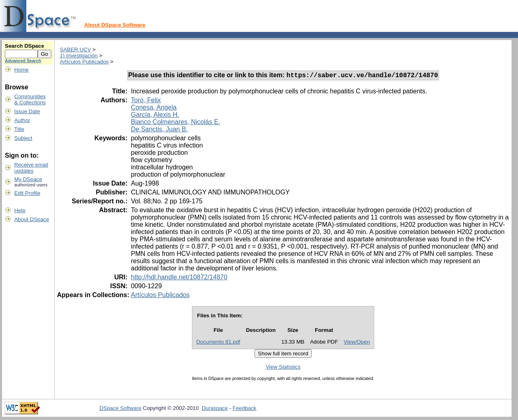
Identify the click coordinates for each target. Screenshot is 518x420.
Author (22, 120)
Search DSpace (24, 46)
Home (21, 70)
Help (20, 210)
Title (19, 129)
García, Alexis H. (155, 116)
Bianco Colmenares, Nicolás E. (175, 123)
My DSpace (28, 179)
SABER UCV (75, 50)
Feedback (245, 409)
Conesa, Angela (154, 109)
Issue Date (27, 111)
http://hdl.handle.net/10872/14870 (179, 278)
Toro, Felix (146, 101)
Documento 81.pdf (218, 343)
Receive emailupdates (31, 168)
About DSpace (32, 219)
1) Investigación (79, 56)
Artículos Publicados (84, 62)
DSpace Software (121, 409)
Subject (23, 138)
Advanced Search (23, 61)
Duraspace (214, 409)
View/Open (357, 343)
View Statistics (283, 368)
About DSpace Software (115, 25)
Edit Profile (27, 193)
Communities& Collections (30, 99)
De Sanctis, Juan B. (159, 130)
